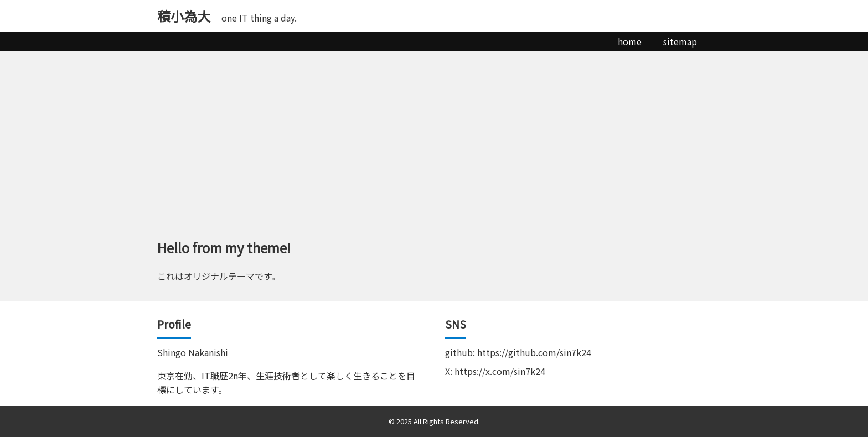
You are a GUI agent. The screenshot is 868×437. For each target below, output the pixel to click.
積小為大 (184, 16)
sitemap (680, 41)
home (630, 41)
